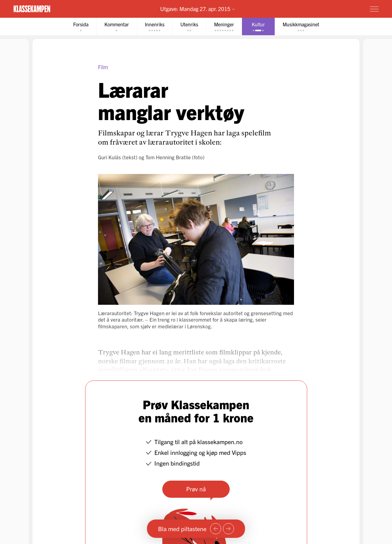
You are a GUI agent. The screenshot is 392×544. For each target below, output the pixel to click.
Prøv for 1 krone (338, 9)
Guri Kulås (109, 157)
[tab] (81, 26)
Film (103, 67)
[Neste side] (228, 529)
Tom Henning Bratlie (168, 157)
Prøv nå (196, 489)
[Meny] (374, 9)
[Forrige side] (216, 529)
